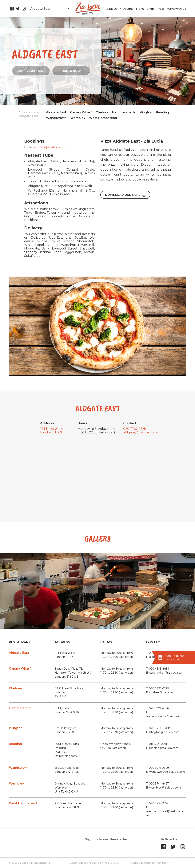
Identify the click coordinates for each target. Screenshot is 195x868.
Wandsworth (56, 118)
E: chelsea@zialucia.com (162, 692)
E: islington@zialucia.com (163, 732)
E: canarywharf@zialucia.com (165, 673)
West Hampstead (103, 118)
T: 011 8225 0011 (157, 744)
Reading (162, 112)
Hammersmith (123, 112)
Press (161, 9)
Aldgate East (56, 112)
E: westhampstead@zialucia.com (165, 811)
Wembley (78, 118)
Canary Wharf (81, 112)
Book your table (31, 71)
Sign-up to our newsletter (174, 658)
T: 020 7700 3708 (158, 728)
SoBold (115, 863)
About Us (111, 9)
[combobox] (50, 9)
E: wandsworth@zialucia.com (165, 772)
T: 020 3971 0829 (157, 768)
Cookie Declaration (141, 863)
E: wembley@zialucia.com (163, 788)
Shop (150, 9)
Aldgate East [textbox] (40, 9)
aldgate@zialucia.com (51, 147)
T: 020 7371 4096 (157, 708)
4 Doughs (127, 9)
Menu (140, 9)
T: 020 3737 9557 (157, 803)
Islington (145, 112)
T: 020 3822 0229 (157, 688)
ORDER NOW (71, 71)
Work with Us (177, 9)
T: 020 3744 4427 (157, 784)
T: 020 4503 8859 (158, 669)
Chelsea (102, 112)
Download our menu (125, 195)
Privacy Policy (161, 863)
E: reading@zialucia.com (162, 748)
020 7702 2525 (135, 429)
